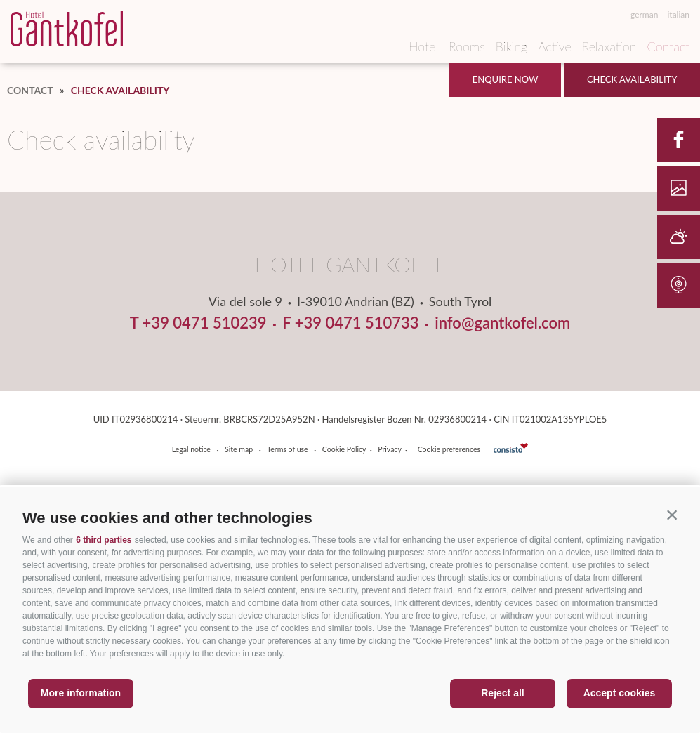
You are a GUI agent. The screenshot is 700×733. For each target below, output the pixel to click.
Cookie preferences (449, 449)
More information (81, 693)
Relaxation (609, 46)
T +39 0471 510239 (198, 323)
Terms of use (287, 449)
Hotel (423, 46)
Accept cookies (620, 693)
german (644, 15)
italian (678, 15)
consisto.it (511, 448)
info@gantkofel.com (502, 323)
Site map (239, 449)
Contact (668, 46)
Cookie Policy (344, 449)
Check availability (632, 79)
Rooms (467, 46)
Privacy (390, 449)
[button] (672, 515)
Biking (511, 46)
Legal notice (191, 449)
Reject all (502, 693)
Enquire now (506, 79)
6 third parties (104, 540)
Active (555, 46)
